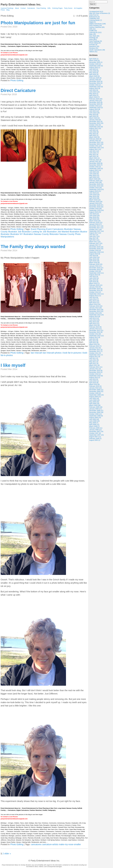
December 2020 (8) (96, 164)
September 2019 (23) (96, 190)
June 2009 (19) (94, 401)
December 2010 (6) (96, 371)
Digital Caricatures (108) (97, 24)
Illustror (84, 232)
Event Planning (38, 229)
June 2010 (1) (94, 382)
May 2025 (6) (94, 73)
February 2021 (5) (95, 160)
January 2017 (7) (95, 246)
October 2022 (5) (95, 126)
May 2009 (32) (94, 402)
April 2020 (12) (94, 178)
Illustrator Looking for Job (34, 232)
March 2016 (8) (94, 263)
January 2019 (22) (95, 204)
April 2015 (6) (94, 282)
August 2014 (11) (95, 296)
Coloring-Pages (57, 8)
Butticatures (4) (94, 17)
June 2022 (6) (94, 133)
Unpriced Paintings (7, 8)
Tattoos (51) (93, 52)
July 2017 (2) (94, 235)
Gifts (49, 8)
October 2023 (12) (95, 106)
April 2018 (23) (94, 220)
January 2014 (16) (95, 308)
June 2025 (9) (94, 72)
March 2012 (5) (94, 345)
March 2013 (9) (94, 326)
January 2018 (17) (95, 225)
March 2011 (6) (94, 366)
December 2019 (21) (96, 185)
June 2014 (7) (94, 300)
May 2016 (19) (94, 260)
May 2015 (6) (94, 281)
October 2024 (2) (95, 86)
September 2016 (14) (96, 253)
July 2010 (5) (94, 380)
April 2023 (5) (94, 117)
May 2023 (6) (94, 115)
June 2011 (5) (94, 361)
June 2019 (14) (94, 195)
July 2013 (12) (94, 319)
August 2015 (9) (95, 275)
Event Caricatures (55, 229)
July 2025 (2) (94, 70)
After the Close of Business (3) (100, 14)
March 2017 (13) (95, 242)
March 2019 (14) (95, 200)
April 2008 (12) (94, 425)
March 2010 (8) (94, 385)
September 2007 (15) (96, 436)
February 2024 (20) (96, 99)
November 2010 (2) (96, 373)
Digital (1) (93, 23)
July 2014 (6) (94, 298)
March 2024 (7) (94, 98)
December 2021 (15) (96, 143)
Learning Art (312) (95, 33)
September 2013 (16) (96, 315)
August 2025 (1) (95, 68)
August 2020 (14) (95, 171)
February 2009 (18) (96, 408)
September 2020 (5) (96, 169)
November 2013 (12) (96, 312)
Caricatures (31, 8)
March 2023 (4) (94, 119)
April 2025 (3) (94, 75)
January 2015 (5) (95, 288)
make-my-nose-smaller (70, 844)
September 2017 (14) (96, 232)
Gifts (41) (92, 30)
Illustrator (5, 234)
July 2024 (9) (94, 91)
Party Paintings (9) (96, 42)
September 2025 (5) (96, 66)
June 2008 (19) (94, 422)
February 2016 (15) (96, 265)
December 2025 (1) (96, 63)
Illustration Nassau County (36, 234)
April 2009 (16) (94, 404)
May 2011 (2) (94, 362)
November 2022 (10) (96, 124)
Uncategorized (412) (96, 12)
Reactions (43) (94, 47)
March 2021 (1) (94, 159)
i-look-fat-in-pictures (72, 353)
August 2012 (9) (95, 338)
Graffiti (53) (93, 31)
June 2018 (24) (94, 216)
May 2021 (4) (94, 155)
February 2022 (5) (95, 140)
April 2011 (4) (94, 364)
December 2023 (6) (96, 103)
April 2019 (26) (94, 199)
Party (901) (93, 40)
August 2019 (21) (95, 192)
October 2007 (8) (95, 434)
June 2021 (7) (94, 153)
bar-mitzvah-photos (52, 353)
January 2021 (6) (95, 162)
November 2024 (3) (96, 84)
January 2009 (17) (95, 409)
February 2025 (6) (95, 79)
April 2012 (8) (94, 343)
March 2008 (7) (94, 427)
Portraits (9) (93, 45)
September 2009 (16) (96, 396)
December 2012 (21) (96, 331)
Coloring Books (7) (96, 21)
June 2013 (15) (94, 321)
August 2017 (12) (95, 234)
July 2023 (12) (94, 112)
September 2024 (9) (96, 87)
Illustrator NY (16, 234)
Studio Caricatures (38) (97, 51)
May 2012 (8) (94, 342)
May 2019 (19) (94, 197)
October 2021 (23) (95, 146)
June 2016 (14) (94, 258)
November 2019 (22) (96, 187)
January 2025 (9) (95, 80)
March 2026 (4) (94, 61)
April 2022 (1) (94, 136)
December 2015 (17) (96, 268)
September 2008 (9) (96, 416)
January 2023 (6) (95, 120)
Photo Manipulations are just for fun (38, 23)
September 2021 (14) (96, 148)
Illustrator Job (15, 232)
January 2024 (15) (95, 101)
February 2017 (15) (96, 244)
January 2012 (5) (95, 349)
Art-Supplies (78, 8)
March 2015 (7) (94, 284)
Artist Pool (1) (94, 16)
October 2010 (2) (95, 375)
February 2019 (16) (96, 202)
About (17, 8)
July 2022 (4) (94, 131)
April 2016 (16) (94, 261)
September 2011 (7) (96, 355)
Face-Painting (41, 8)
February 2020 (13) (96, 181)
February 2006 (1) (95, 439)
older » (8, 854)
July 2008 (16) (94, 420)
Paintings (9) (94, 38)
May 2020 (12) (94, 176)
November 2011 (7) (96, 352)
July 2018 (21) (94, 214)
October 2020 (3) (95, 167)
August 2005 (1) (95, 441)
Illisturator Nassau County (62, 234)
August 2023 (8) (95, 110)
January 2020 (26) (95, 183)
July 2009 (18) (94, 399)
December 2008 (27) (96, 411)
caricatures (36, 844)
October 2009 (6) (95, 394)
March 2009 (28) (95, 406)
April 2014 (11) (94, 303)
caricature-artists (50, 844)
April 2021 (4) (94, 157)
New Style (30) (94, 37)
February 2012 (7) (95, 347)
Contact (23, 8)
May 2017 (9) (94, 239)
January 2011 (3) (95, 369)
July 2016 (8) (94, 256)
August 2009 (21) (95, 397)
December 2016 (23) (96, 248)
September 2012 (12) (96, 336)
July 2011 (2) (94, 359)
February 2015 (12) (96, 286)
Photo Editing (17, 80)
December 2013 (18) (96, 310)
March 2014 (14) (95, 305)
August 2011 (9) (95, 357)
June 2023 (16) (94, 113)
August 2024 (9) (95, 89)
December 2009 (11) (96, 390)
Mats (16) (92, 35)
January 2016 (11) (95, 267)
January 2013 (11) (95, 329)
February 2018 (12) (96, 223)
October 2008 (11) (95, 415)
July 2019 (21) (94, 194)
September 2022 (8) (96, 127)
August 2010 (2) (95, 378)
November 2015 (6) (96, 270)
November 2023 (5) (96, 105)
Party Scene (68, 8)
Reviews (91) (94, 49)
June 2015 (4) (94, 279)
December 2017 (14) (96, 227)
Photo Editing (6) (95, 44)
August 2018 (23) (95, 213)
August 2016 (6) (95, 254)
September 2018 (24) (96, 211)
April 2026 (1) (94, 59)
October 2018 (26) (95, 209)
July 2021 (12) (94, 152)
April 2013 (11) (94, 324)
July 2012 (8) (94, 340)
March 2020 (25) (95, 180)
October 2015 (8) (95, 272)
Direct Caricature (18, 90)
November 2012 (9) (96, 333)
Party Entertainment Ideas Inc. (21, 4)
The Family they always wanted (33, 247)
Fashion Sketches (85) (97, 28)
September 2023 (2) (96, 108)
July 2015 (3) (94, 277)
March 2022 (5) (94, 138)
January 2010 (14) (95, 389)
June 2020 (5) (94, 174)
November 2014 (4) (96, 291)
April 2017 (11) (94, 241)
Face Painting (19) (95, 26)
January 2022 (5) (95, 141)
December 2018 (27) (96, 206)
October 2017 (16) (95, 230)
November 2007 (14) (96, 432)
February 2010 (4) (95, 387)
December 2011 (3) (96, 350)
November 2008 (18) (96, 413)
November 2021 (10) (96, 145)
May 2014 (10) (94, 301)
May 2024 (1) (94, 94)
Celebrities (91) (94, 19)
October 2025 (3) (95, 65)
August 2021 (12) (95, 150)
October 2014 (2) (95, 293)
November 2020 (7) (96, 166)
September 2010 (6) (96, 376)
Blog (8, 10)
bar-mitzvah (36, 353)
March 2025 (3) (94, 77)
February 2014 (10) (96, 307)
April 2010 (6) (94, 383)
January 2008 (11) (95, 430)
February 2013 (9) (95, 328)
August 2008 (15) (95, 418)
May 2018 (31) (94, 218)
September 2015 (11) (96, 274)
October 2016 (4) (95, 251)
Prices (3, 10)
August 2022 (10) (95, 129)
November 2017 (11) (96, 228)
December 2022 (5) (96, 122)
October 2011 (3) (95, 354)
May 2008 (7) (94, 423)
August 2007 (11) (95, 437)
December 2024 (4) (96, 82)
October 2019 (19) (95, 188)
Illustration (75, 232)
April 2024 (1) (94, 96)
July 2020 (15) (94, 173)
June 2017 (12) (94, 237)
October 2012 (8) (95, 335)
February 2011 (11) (96, 368)
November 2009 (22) (96, 392)
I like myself (13, 365)
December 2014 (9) (96, 289)
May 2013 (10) (94, 322)
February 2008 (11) (96, 429)
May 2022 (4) (94, 134)
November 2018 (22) (96, 207)
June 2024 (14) (94, 93)
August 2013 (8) (95, 317)
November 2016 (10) (96, 249)
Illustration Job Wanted (58, 232)
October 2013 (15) (95, 314)
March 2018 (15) (95, 221)
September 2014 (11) (96, 295)
